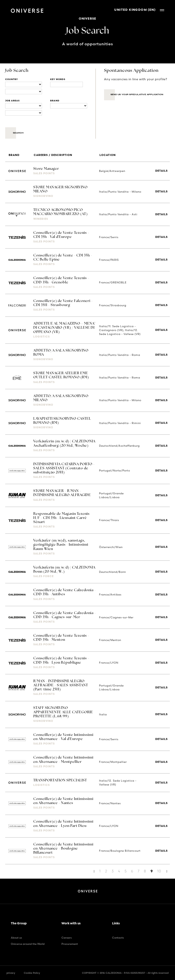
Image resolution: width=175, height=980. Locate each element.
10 (159, 871)
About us (16, 938)
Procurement (70, 944)
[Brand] (69, 106)
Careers (67, 938)
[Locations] (24, 84)
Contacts (118, 938)
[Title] (66, 84)
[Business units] (24, 106)
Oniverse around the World (28, 944)
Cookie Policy (32, 973)
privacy (11, 973)
